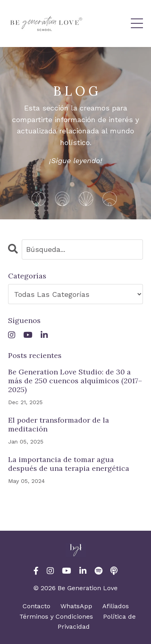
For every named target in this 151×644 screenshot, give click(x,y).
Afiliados (116, 606)
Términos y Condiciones (56, 616)
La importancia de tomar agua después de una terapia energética (69, 464)
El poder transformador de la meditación (59, 424)
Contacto (36, 606)
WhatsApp (76, 606)
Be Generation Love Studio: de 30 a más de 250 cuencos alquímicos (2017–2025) (75, 381)
